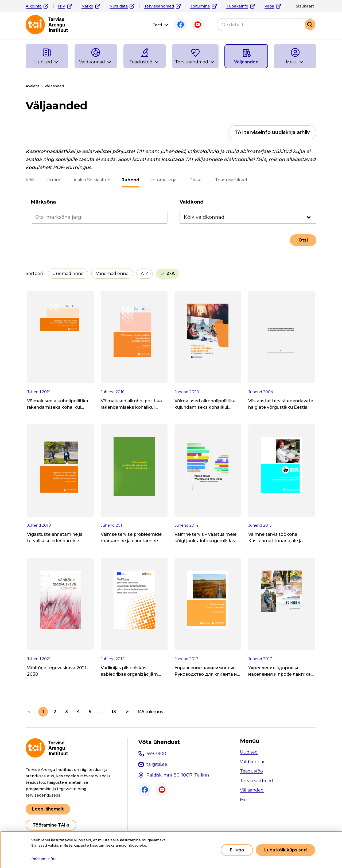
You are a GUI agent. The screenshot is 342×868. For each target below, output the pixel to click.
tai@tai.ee (157, 764)
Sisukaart (305, 6)
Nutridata (119, 6)
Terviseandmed (159, 6)
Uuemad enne (68, 274)
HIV (62, 6)
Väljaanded (252, 790)
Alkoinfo (34, 6)
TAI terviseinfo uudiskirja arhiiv (272, 132)
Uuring (54, 180)
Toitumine (200, 6)
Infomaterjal (164, 180)
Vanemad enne (112, 274)
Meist (246, 800)
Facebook (181, 25)
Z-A (171, 274)
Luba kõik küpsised (285, 850)
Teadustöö (251, 771)
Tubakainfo (237, 6)
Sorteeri (34, 274)
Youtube (198, 25)
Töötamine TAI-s (51, 825)
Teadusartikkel (231, 180)
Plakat (196, 180)
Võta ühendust (159, 742)
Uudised (249, 752)
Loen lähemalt (48, 809)
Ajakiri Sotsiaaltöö (92, 180)
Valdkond (192, 202)
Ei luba (237, 850)
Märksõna (43, 202)
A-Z (145, 274)
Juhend (131, 180)
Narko (87, 6)
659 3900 (156, 754)
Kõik (30, 180)
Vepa (269, 6)
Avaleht (32, 86)
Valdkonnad (253, 762)
